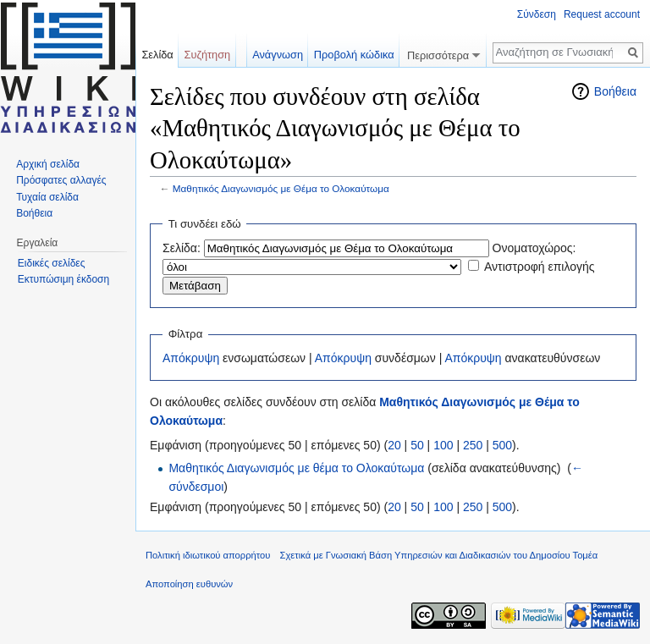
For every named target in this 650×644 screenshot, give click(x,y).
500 (502, 445)
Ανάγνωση (278, 55)
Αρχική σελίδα (48, 164)
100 (443, 445)
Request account (602, 14)
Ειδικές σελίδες (52, 263)
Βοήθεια (615, 91)
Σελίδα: (182, 248)
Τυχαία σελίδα (47, 197)
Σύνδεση (537, 14)
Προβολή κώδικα (354, 55)
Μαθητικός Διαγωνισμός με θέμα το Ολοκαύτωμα (296, 468)
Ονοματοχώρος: (534, 248)
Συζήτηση (208, 55)
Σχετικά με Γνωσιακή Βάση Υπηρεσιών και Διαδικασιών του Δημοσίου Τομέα (439, 555)
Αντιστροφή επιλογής (540, 267)
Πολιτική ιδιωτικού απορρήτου (208, 555)
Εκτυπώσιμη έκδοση (63, 279)
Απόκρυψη (191, 358)
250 (473, 445)
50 (417, 445)
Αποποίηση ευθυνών (189, 584)
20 (394, 445)
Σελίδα (157, 55)
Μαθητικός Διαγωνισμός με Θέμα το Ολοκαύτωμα (281, 188)
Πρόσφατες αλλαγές (61, 180)
